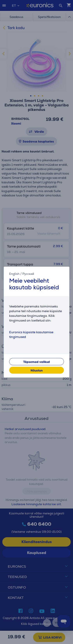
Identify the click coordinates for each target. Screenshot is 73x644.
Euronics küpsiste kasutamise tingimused (31, 334)
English (14, 274)
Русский (28, 274)
